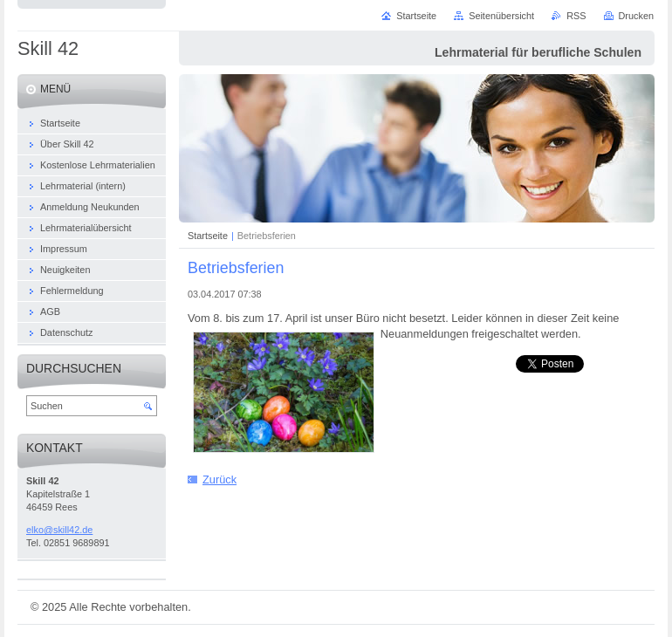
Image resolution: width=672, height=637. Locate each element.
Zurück (219, 479)
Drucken (637, 16)
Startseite (208, 236)
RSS (576, 16)
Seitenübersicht (501, 16)
